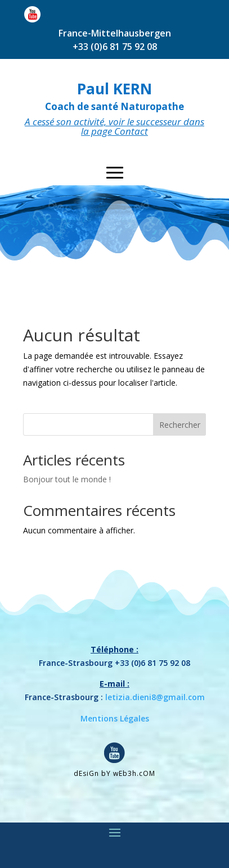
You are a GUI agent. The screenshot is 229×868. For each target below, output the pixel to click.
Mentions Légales (115, 718)
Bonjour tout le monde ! (67, 479)
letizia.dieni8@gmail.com (155, 697)
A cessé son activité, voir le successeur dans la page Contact (115, 126)
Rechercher (180, 425)
